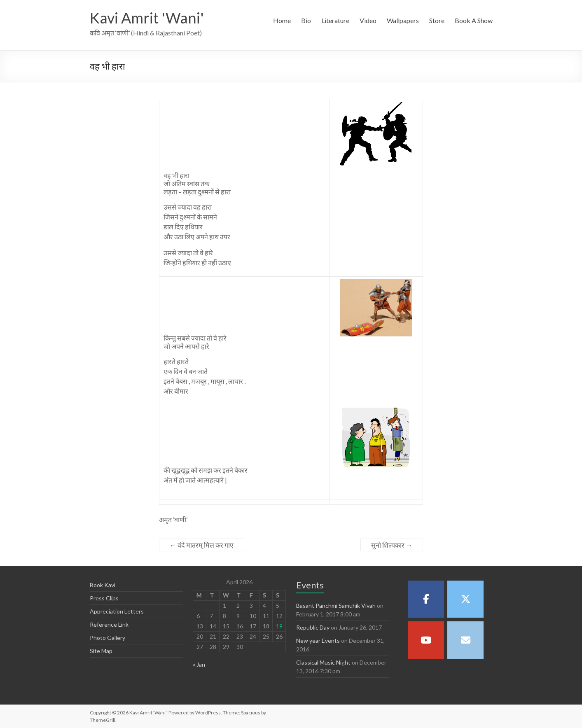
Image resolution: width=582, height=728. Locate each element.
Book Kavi (103, 585)
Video (368, 20)
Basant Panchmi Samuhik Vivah (336, 605)
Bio (306, 20)
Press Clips (104, 598)
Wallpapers (403, 20)
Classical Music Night (323, 662)
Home (282, 20)
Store (437, 20)
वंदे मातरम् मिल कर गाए (202, 545)
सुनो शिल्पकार (392, 545)
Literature (335, 20)
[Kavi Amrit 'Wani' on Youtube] (426, 640)
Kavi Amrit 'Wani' (147, 18)
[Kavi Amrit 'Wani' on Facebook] (426, 599)
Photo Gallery (108, 638)
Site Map (101, 651)
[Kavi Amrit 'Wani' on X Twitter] (465, 599)
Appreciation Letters (117, 611)
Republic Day (313, 627)
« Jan (199, 664)
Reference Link (109, 624)
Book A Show (474, 20)
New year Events (318, 640)
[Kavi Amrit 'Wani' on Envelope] (465, 640)
